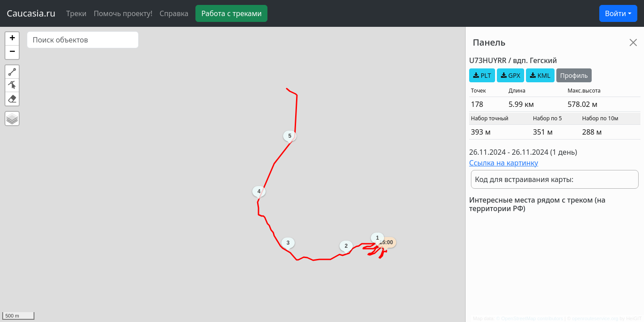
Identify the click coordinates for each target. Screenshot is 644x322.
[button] (12, 39)
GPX (511, 75)
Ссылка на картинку (504, 163)
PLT (482, 75)
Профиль (574, 75)
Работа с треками (231, 13)
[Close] (633, 42)
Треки (76, 13)
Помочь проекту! (123, 13)
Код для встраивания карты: (524, 179)
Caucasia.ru (31, 13)
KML (540, 75)
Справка (174, 13)
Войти (616, 13)
